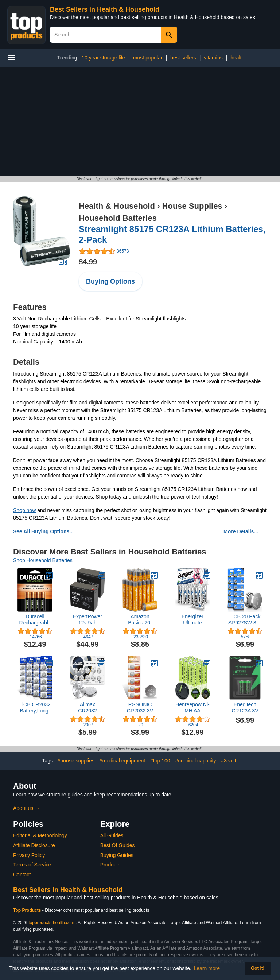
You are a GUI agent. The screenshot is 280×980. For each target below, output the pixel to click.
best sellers (183, 58)
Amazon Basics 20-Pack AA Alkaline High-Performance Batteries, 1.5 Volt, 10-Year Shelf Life (140, 620)
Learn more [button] (207, 968)
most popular (148, 58)
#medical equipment (122, 761)
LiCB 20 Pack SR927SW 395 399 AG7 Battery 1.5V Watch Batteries (245, 620)
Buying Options (110, 281)
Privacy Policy (29, 855)
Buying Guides (117, 855)
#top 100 (160, 761)
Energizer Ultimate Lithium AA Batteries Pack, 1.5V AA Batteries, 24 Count (192, 620)
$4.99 (88, 262)
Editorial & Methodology (40, 835)
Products (110, 865)
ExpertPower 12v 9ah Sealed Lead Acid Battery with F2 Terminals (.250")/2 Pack (87, 620)
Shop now (24, 510)
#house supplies (76, 761)
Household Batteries (118, 218)
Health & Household (117, 206)
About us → (26, 808)
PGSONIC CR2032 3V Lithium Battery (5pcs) (140, 708)
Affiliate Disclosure (34, 845)
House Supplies (192, 206)
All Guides (112, 835)
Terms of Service (32, 865)
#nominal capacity (195, 761)
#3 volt (228, 761)
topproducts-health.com (51, 923)
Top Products (28, 910)
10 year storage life (103, 58)
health (237, 58)
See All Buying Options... (43, 531)
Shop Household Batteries (43, 560)
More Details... (241, 531)
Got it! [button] (258, 968)
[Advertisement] (140, 122)
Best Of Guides (118, 845)
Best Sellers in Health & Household (105, 9)
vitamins (213, 58)
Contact (22, 875)
